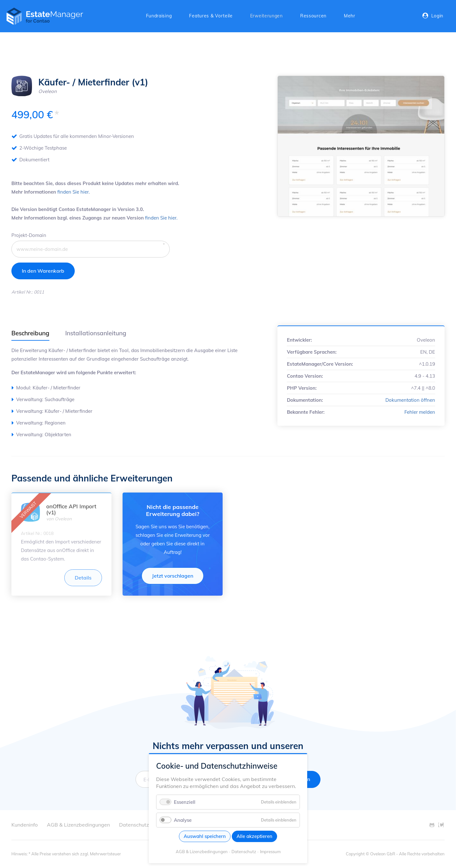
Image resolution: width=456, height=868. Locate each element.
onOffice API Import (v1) (71, 509)
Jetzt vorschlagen (173, 576)
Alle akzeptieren (254, 836)
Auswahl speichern (205, 836)
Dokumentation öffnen (410, 400)
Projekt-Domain (29, 235)
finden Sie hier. (73, 192)
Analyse (183, 820)
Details (83, 578)
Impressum (270, 852)
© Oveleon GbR (380, 854)
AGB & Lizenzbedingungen (202, 852)
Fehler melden (420, 412)
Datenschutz (244, 852)
